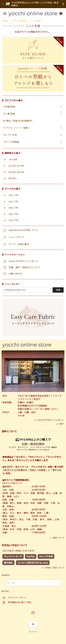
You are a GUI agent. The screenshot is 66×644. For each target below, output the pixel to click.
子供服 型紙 (9, 107)
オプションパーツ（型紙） (17, 128)
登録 (58, 290)
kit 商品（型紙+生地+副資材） (18, 121)
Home (5, 21)
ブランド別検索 (11, 142)
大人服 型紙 (9, 114)
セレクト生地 (10, 135)
